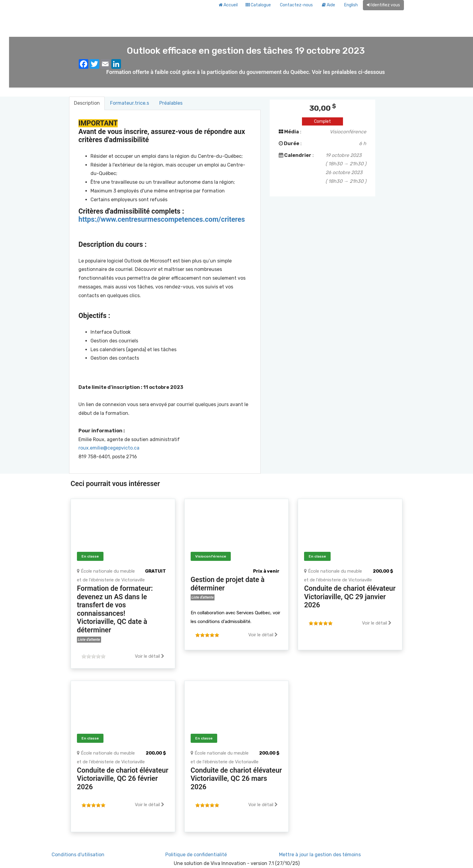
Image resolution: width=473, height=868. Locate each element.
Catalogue (258, 5)
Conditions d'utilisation (78, 855)
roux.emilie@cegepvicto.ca (109, 448)
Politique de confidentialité (196, 855)
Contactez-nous (296, 5)
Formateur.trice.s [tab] (130, 103)
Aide (329, 5)
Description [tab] (87, 103)
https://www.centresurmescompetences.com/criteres (162, 219)
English (351, 5)
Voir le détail (150, 656)
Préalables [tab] (171, 103)
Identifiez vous (383, 5)
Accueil (228, 5)
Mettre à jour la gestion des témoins (320, 855)
